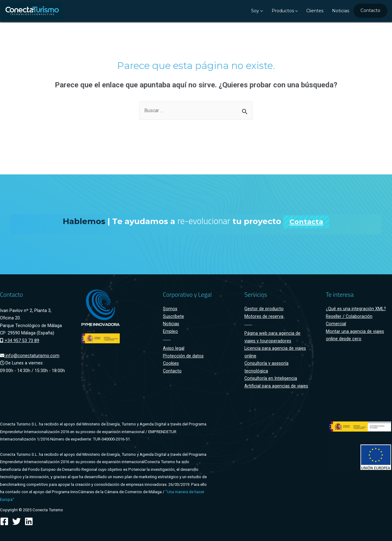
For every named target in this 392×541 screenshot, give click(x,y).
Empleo (170, 331)
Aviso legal (174, 348)
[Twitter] (17, 521)
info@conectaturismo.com (30, 356)
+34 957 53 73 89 (20, 341)
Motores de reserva (264, 316)
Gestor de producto (264, 309)
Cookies (171, 363)
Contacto (370, 10)
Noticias (341, 11)
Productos (285, 11)
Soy (257, 11)
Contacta (306, 222)
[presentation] (261, 11)
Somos (170, 309)
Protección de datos (183, 356)
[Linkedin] (29, 521)
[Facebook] (4, 521)
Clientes (315, 11)
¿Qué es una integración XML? (356, 309)
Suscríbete (173, 316)
